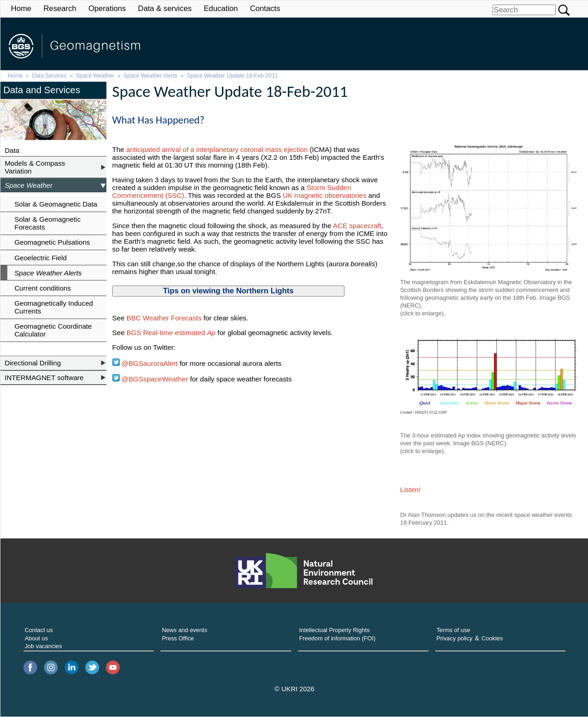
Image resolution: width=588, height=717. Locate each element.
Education (221, 8)
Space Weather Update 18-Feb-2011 (232, 76)
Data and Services (42, 90)
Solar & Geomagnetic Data (56, 204)
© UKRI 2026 (295, 689)
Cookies (492, 638)
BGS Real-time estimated (171, 333)
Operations (107, 8)
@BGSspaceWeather (154, 379)
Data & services (165, 8)
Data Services (50, 76)
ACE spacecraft (357, 226)
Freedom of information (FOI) (337, 638)
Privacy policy (454, 638)
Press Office (178, 638)
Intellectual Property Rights (334, 630)
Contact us (39, 630)
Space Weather (95, 76)
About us (36, 638)
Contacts (265, 8)
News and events (185, 630)
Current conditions (42, 288)
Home (21, 8)
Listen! (411, 490)
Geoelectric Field (40, 258)
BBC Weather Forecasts (165, 318)
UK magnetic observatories (325, 195)
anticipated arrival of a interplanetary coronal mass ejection (217, 149)
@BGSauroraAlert (145, 363)
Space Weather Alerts (150, 76)
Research (60, 8)
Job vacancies (44, 646)
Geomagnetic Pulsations (52, 242)
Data (12, 150)
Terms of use (453, 630)
